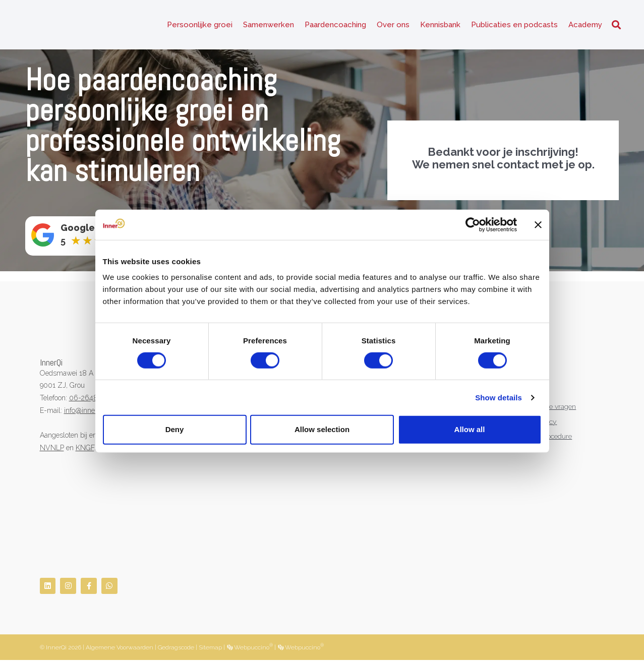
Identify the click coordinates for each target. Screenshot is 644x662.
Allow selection (322, 429)
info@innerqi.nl (87, 411)
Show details (499, 398)
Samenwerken (269, 25)
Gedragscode (176, 649)
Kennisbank (440, 25)
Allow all (470, 429)
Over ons (393, 25)
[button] (617, 25)
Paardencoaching (335, 25)
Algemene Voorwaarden (120, 649)
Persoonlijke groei (200, 25)
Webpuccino (253, 649)
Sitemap (210, 649)
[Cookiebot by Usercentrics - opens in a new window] (473, 224)
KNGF (85, 449)
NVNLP (52, 449)
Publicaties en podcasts (514, 25)
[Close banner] (538, 224)
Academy (585, 25)
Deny (175, 429)
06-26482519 (90, 399)
